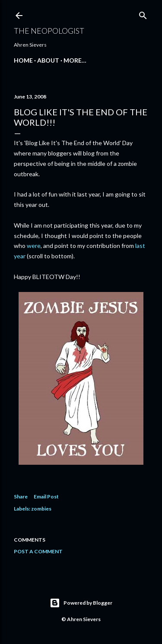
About (48, 60)
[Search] (143, 14)
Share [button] (21, 496)
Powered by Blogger (81, 603)
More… (75, 60)
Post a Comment (38, 551)
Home (23, 60)
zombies (41, 509)
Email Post (46, 496)
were (34, 246)
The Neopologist (49, 31)
